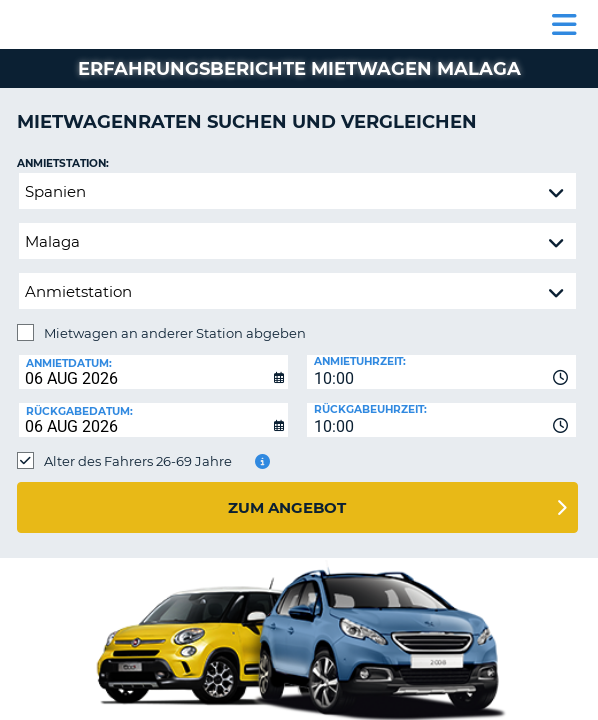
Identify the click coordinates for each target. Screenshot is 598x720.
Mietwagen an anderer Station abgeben (175, 333)
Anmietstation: (63, 163)
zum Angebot (287, 507)
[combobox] (441, 372)
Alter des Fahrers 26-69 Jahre (138, 461)
